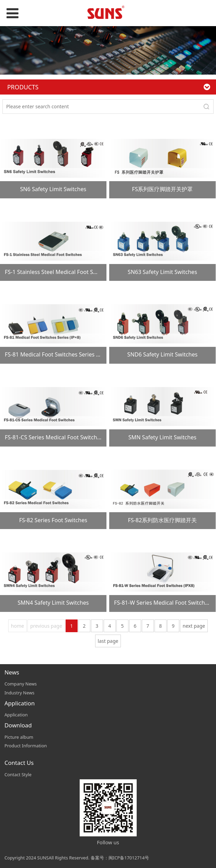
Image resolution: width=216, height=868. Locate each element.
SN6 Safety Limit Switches (53, 189)
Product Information (26, 746)
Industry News (19, 693)
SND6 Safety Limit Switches (163, 354)
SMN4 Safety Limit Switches (53, 603)
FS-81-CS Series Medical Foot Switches (54, 437)
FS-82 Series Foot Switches (53, 520)
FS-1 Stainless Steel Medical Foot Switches (59, 272)
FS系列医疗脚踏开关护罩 (162, 189)
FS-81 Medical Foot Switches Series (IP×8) (58, 354)
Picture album (19, 737)
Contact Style (18, 774)
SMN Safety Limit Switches (162, 437)
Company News (21, 684)
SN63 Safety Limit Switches (162, 272)
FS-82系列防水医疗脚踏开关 (162, 520)
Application (16, 715)
